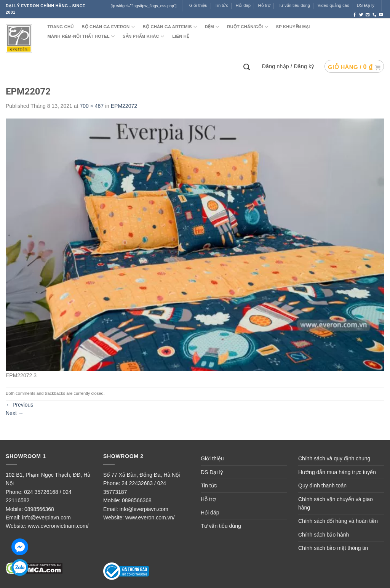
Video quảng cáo (334, 5)
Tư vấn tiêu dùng (294, 5)
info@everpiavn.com (46, 518)
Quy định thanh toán (322, 485)
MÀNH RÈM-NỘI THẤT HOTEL (81, 36)
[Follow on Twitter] (361, 15)
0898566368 (39, 509)
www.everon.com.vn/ (150, 518)
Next (15, 413)
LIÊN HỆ (181, 36)
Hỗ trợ (264, 5)
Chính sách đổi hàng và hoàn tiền (338, 521)
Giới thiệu (198, 5)
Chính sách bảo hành (324, 535)
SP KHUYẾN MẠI (293, 27)
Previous (19, 405)
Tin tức (221, 5)
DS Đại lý (366, 5)
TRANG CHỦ (60, 27)
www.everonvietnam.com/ (58, 526)
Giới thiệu (212, 458)
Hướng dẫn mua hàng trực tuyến (337, 472)
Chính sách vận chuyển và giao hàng (336, 503)
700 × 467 (92, 106)
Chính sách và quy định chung (334, 458)
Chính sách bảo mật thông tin (333, 548)
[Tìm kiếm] (248, 66)
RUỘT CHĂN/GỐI (248, 27)
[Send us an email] (368, 15)
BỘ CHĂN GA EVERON (108, 27)
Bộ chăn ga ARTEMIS (170, 27)
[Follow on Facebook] (355, 15)
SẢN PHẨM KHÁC (143, 36)
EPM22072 (124, 106)
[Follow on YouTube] (381, 15)
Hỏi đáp (243, 5)
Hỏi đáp (210, 513)
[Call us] (375, 15)
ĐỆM (212, 27)
